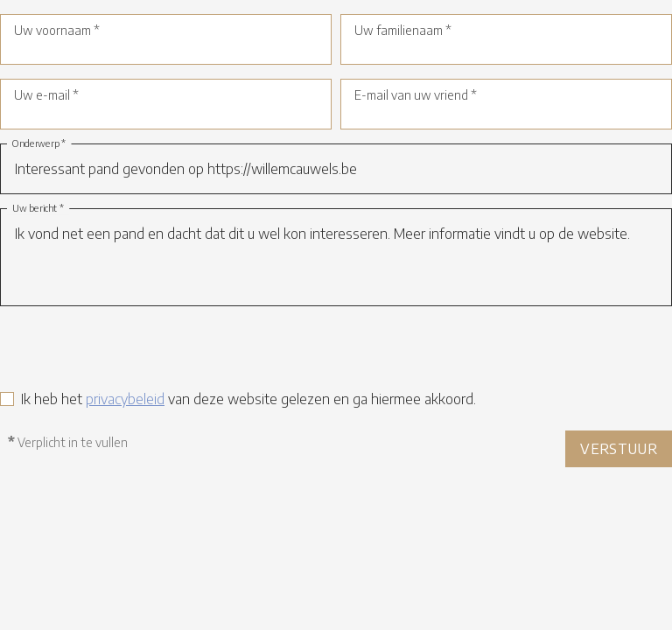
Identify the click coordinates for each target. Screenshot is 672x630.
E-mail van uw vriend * (416, 95)
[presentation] (133, 354)
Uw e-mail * (46, 95)
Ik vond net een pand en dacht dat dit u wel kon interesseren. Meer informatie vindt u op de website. (336, 257)
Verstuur (619, 449)
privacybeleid (125, 399)
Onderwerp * (39, 144)
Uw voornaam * (57, 30)
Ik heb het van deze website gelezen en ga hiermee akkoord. (248, 399)
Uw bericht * (38, 209)
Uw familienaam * (403, 30)
